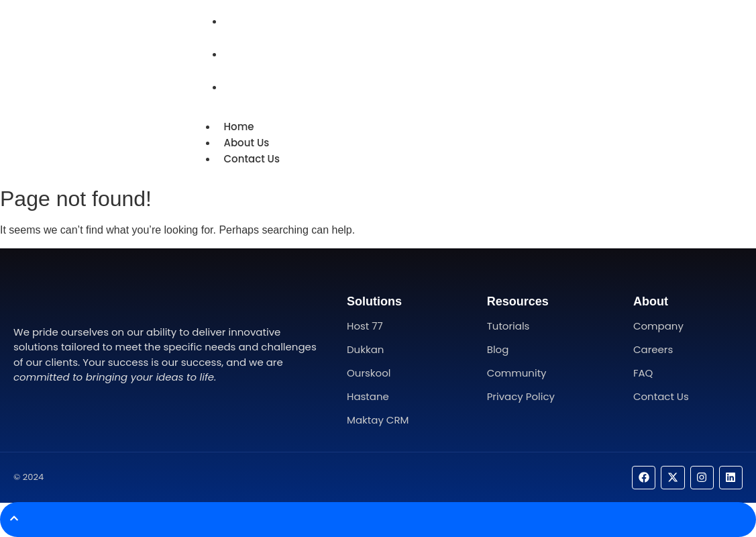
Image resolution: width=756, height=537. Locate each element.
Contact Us (256, 87)
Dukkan (365, 349)
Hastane (368, 396)
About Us (251, 54)
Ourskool (369, 373)
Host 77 (365, 326)
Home (243, 21)
